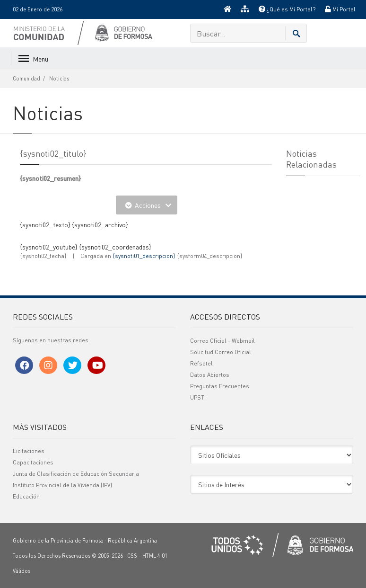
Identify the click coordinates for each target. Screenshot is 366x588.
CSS (132, 556)
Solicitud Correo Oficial (221, 352)
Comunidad (26, 79)
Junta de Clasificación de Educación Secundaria (76, 474)
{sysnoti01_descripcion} (144, 256)
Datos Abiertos (210, 375)
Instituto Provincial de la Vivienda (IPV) (62, 485)
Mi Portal (340, 9)
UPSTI (198, 397)
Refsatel (201, 363)
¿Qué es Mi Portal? (287, 9)
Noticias (59, 79)
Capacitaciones (33, 462)
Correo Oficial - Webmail (222, 341)
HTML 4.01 (155, 556)
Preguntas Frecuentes (220, 386)
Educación (26, 496)
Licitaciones (29, 451)
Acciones (147, 205)
